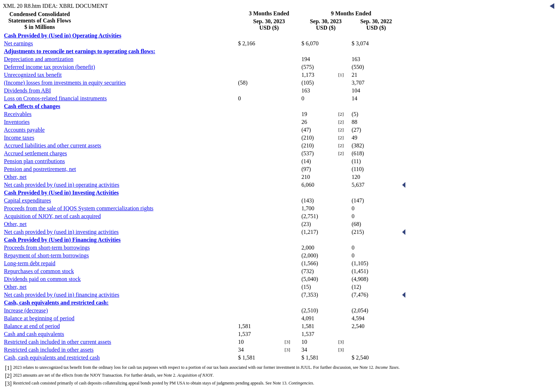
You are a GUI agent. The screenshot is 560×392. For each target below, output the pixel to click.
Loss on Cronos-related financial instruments (55, 98)
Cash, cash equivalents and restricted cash (52, 358)
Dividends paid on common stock (42, 279)
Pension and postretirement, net (40, 169)
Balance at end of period (32, 326)
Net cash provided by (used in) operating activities (62, 185)
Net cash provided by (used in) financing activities (62, 295)
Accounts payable (24, 130)
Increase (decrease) (26, 310)
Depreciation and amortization (39, 59)
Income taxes (19, 138)
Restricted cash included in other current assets (57, 342)
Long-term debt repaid (30, 263)
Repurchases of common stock (39, 271)
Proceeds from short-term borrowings (47, 248)
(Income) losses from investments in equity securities (65, 83)
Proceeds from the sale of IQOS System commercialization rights (79, 208)
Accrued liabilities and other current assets (52, 145)
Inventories (17, 122)
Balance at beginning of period (39, 318)
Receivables (18, 114)
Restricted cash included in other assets (49, 350)
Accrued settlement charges (36, 153)
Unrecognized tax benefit (33, 75)
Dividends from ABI (27, 91)
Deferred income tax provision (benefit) (49, 67)
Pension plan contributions (34, 161)
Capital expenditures (27, 200)
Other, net (15, 177)
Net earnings (18, 43)
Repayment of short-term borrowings (46, 255)
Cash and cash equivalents (34, 334)
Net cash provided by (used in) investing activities (61, 232)
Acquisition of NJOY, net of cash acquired (52, 216)
